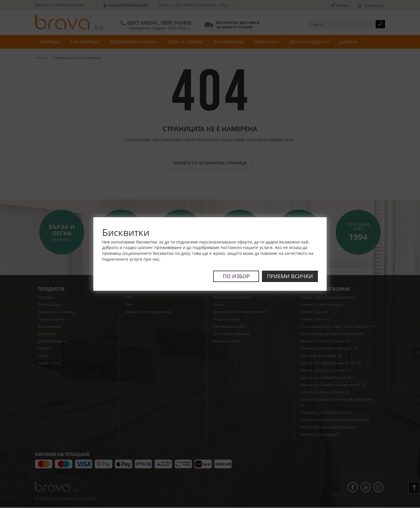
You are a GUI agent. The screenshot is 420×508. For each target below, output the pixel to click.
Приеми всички (290, 276)
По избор (236, 276)
